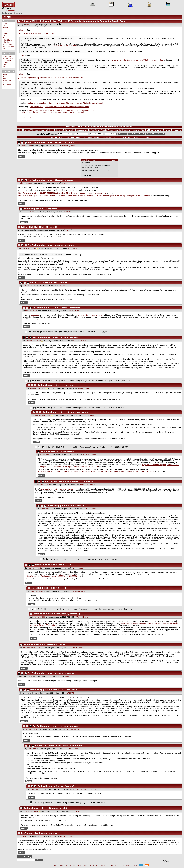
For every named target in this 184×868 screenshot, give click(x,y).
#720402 (64, 183)
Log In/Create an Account (127, 130)
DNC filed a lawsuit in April (65, 46)
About (5, 24)
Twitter (5, 74)
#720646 (83, 485)
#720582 (62, 836)
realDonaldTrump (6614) (31, 648)
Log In (5, 48)
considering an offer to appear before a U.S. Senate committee (136, 60)
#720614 (76, 591)
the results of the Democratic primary (57, 489)
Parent (21, 157)
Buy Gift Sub (7, 44)
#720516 (74, 812)
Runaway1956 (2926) (28, 249)
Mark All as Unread (155, 134)
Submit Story (7, 40)
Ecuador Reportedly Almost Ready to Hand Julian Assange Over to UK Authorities (53, 112)
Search (5, 34)
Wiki (4, 79)
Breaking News (8, 58)
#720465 (68, 677)
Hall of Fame (7, 38)
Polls (4, 36)
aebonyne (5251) (31, 311)
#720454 (71, 249)
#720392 (65, 146)
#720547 (68, 212)
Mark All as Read (136, 134)
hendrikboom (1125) (37, 789)
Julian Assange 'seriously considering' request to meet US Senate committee (51, 78)
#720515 (76, 341)
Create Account (8, 46)
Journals (5, 28)
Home (56, 866)
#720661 (74, 648)
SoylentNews (9, 7)
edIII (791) (26, 286)
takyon (21, 30)
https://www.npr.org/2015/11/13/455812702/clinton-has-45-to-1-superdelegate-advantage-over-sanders (62, 193)
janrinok (28, 24)
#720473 (71, 693)
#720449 (68, 230)
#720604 (74, 568)
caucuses (35, 315)
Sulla (80, 559)
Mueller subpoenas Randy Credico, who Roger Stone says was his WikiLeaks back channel (65, 103)
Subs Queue (7, 42)
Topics (5, 30)
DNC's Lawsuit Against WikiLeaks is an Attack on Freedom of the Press (59, 107)
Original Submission (26, 118)
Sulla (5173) (32, 749)
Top (143, 130)
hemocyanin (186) (46, 455)
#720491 (71, 311)
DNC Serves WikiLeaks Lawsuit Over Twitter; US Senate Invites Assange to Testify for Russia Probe (72, 21)
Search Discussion (172, 130)
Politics (7, 17)
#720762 (87, 455)
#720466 (64, 286)
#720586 (70, 749)
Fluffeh (21, 55)
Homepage (79, 311)
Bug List (6, 83)
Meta (4, 64)
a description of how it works (90, 315)
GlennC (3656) (25, 183)
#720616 (81, 389)
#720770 (87, 509)
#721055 (78, 789)
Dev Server (7, 85)
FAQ (4, 26)
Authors (5, 32)
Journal (72, 146)
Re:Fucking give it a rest (41, 142)
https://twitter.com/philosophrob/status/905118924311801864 (52, 576)
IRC (4, 77)
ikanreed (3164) (26, 146)
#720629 (86, 416)
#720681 (79, 617)
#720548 (70, 729)
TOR (4, 87)
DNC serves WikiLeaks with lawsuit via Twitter (38, 34)
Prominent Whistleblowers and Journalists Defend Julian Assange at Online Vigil (60, 110)
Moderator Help (24, 857)
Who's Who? (7, 81)
